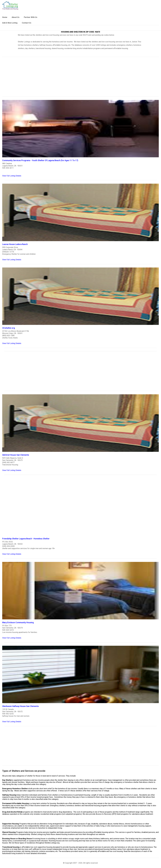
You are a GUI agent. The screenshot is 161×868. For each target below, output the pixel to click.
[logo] (10, 6)
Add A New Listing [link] (10, 23)
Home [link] (5, 17)
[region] (80, 78)
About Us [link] (16, 17)
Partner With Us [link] (31, 17)
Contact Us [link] (27, 23)
